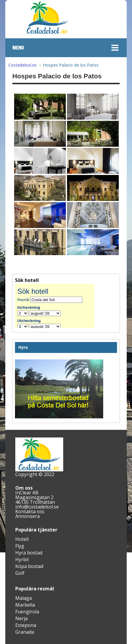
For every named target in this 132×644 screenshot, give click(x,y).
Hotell (22, 539)
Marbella (25, 605)
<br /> (59, 306)
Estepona (26, 625)
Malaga (24, 598)
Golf (20, 573)
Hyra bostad (29, 553)
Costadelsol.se (22, 65)
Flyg (20, 546)
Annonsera (27, 516)
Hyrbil (22, 559)
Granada (25, 632)
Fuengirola (27, 612)
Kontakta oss (30, 511)
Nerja (21, 618)
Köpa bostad (29, 566)
